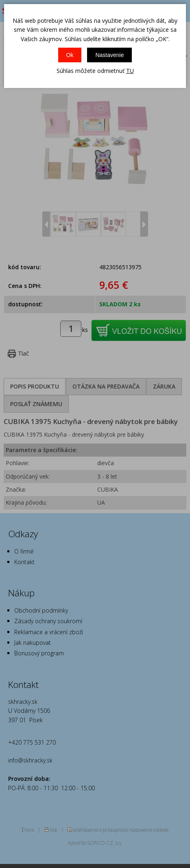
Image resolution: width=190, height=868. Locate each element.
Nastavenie (109, 55)
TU (130, 71)
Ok (70, 55)
